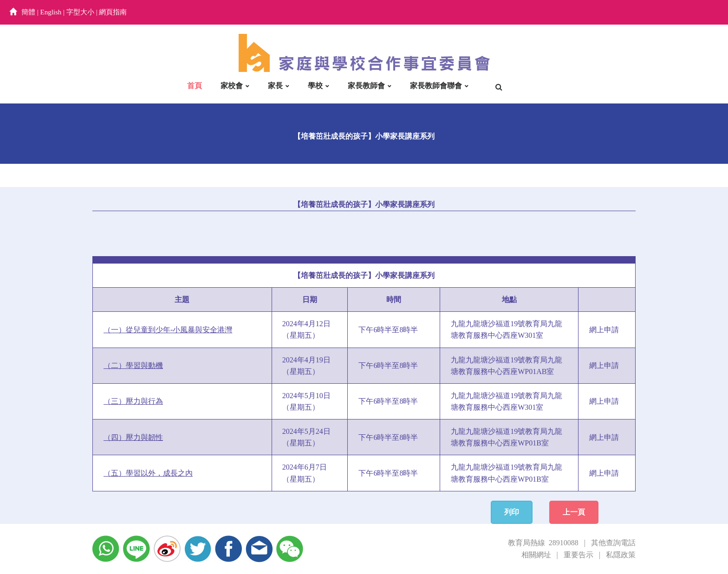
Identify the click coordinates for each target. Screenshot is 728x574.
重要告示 (578, 555)
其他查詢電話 (613, 543)
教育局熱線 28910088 (543, 543)
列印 (512, 512)
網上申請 (604, 330)
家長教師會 (366, 86)
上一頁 (574, 512)
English (51, 12)
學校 (315, 86)
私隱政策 (621, 555)
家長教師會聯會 (436, 86)
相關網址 (536, 555)
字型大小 (80, 12)
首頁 (195, 86)
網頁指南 (113, 12)
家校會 (232, 86)
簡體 (28, 12)
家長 (275, 86)
